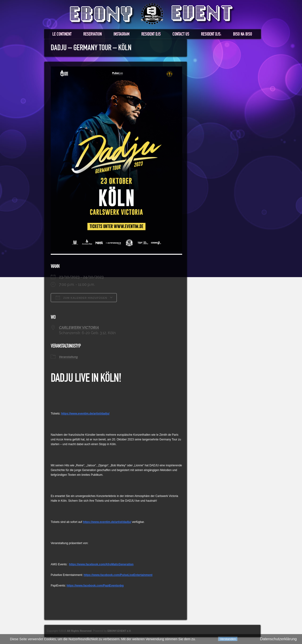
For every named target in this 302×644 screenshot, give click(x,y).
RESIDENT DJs (151, 34)
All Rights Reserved (79, 631)
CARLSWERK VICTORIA (79, 328)
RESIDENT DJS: (211, 34)
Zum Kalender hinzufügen (81, 298)
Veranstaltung (68, 357)
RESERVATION (92, 34)
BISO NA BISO (243, 34)
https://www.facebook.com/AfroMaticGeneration (101, 564)
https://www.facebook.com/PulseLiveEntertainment (118, 575)
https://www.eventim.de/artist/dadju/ (85, 414)
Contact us (181, 34)
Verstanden (228, 639)
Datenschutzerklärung (278, 639)
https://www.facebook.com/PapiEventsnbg (95, 586)
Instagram (122, 34)
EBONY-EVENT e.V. (119, 631)
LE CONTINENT (62, 34)
